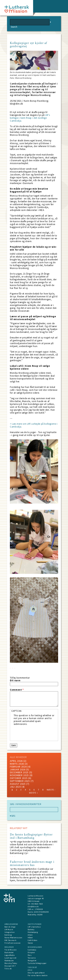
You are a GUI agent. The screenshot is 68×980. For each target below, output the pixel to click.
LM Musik (9, 930)
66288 (40, 915)
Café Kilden (32, 940)
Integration (10, 932)
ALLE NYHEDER (18, 757)
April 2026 (16, 761)
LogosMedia (10, 955)
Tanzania (32, 958)
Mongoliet (32, 961)
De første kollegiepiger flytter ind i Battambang (31, 836)
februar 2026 (18, 767)
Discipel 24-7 (10, 966)
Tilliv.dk (8, 969)
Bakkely (31, 930)
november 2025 (19, 775)
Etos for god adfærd (36, 973)
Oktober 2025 (19, 778)
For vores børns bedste (38, 975)
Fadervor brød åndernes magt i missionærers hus (32, 863)
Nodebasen (9, 961)
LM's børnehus (34, 927)
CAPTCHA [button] (17, 711)
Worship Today (11, 963)
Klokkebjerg (33, 932)
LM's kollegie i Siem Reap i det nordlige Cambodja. (30, 118)
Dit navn (15, 681)
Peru (30, 955)
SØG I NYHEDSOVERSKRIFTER (26, 804)
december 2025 (19, 772)
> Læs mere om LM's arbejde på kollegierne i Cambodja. (34, 425)
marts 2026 (17, 764)
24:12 (30, 970)
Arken (30, 935)
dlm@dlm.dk (33, 907)
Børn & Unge (10, 927)
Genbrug (8, 935)
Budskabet (9, 952)
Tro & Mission (11, 950)
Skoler (30, 943)
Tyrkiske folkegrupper (37, 963)
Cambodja (32, 950)
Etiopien (31, 952)
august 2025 (18, 784)
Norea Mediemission (13, 938)
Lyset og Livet (11, 958)
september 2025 (20, 781)
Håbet (30, 938)
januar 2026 (18, 769)
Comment (17, 690)
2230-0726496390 (41, 912)
